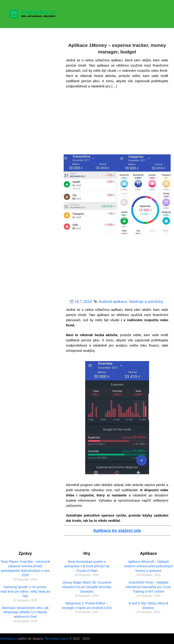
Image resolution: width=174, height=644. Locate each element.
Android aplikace (113, 302)
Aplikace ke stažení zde (117, 530)
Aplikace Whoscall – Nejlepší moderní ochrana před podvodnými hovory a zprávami (149, 566)
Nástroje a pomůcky (146, 302)
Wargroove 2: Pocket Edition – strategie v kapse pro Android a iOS (87, 606)
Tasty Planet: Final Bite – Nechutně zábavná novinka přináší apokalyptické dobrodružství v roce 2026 (25, 568)
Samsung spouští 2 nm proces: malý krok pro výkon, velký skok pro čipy (25, 591)
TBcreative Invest (56, 639)
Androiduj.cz (9, 639)
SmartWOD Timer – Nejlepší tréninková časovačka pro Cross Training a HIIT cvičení (148, 587)
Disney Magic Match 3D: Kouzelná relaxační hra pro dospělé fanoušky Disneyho (87, 587)
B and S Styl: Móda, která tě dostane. (148, 606)
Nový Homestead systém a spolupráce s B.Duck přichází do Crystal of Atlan (87, 566)
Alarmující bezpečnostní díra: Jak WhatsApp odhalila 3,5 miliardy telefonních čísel (25, 612)
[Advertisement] (117, 123)
